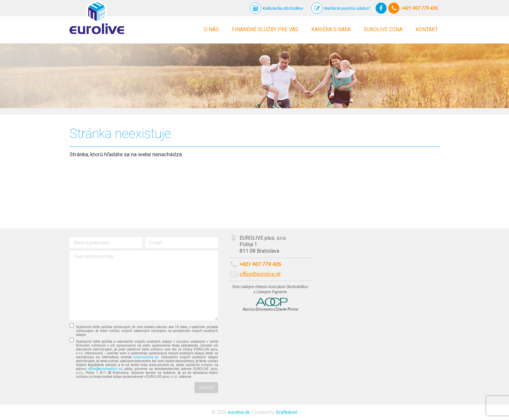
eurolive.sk (239, 412)
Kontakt (427, 29)
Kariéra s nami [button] (331, 29)
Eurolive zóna (383, 29)
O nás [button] (211, 29)
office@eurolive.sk (260, 274)
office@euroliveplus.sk (105, 369)
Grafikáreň (287, 412)
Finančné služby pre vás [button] (265, 29)
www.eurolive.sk (146, 357)
